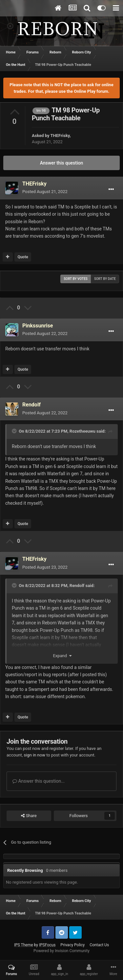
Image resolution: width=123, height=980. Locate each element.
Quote (23, 257)
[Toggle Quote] (15, 431)
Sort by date (105, 279)
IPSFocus (47, 945)
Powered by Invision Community (61, 951)
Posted (45, 192)
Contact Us (99, 945)
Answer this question (62, 163)
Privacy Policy (72, 945)
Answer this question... (39, 781)
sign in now (34, 755)
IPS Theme (24, 945)
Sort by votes (76, 279)
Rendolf (77, 586)
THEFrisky (60, 136)
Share (29, 816)
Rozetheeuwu (82, 431)
